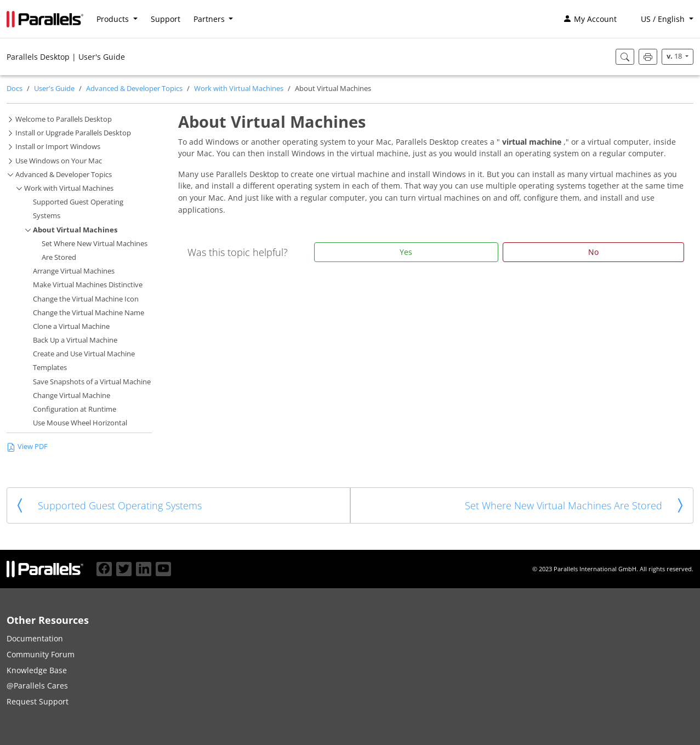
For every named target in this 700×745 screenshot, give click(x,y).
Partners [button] (210, 19)
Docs (15, 89)
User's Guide (54, 89)
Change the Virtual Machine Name (89, 313)
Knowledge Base (37, 670)
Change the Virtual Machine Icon (86, 299)
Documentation (35, 638)
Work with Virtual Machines (239, 89)
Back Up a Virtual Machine (75, 340)
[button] (662, 19)
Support (166, 19)
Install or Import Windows (58, 147)
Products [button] (114, 19)
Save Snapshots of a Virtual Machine (92, 382)
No (593, 252)
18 (675, 56)
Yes (406, 252)
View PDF (27, 447)
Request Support (38, 701)
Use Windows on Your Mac (59, 161)
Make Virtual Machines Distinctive (88, 285)
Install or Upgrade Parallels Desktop (73, 133)
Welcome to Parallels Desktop (64, 119)
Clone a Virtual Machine (71, 326)
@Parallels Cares (37, 686)
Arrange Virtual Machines (74, 271)
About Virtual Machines (75, 230)
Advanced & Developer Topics (134, 89)
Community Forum (41, 654)
